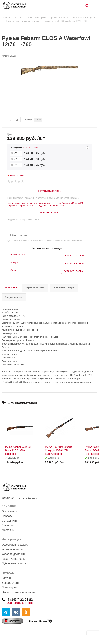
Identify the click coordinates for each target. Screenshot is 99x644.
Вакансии (8, 525)
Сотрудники (9, 521)
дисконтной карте (31, 148)
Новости (7, 516)
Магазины (8, 530)
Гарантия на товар (14, 559)
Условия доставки (13, 554)
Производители (12, 587)
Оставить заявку (74, 256)
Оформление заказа (15, 545)
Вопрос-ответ (10, 583)
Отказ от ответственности (18, 592)
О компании (9, 511)
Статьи (6, 578)
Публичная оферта (14, 563)
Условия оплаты (12, 549)
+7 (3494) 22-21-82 (19, 600)
